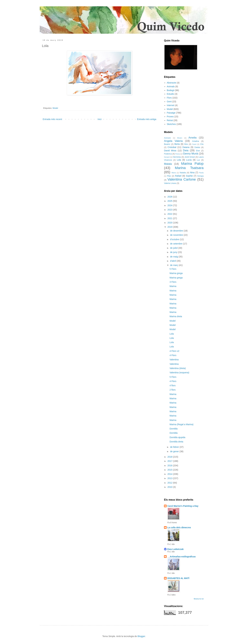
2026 (170, 197)
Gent (169, 102)
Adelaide (167, 138)
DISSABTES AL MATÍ (178, 578)
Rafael (178, 176)
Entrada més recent (52, 119)
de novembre (177, 235)
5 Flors (173, 269)
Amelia (192, 138)
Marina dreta (176, 316)
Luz (198, 160)
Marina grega (176, 273)
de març (174, 265)
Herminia (177, 157)
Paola (201, 173)
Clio (202, 144)
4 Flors (173, 355)
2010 (170, 487)
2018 (170, 457)
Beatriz (167, 144)
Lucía (189, 160)
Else (198, 151)
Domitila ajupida (177, 437)
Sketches (171, 124)
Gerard (167, 157)
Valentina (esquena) (179, 373)
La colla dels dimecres (179, 527)
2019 (170, 227)
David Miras (170, 151)
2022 (170, 214)
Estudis (170, 94)
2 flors (173, 390)
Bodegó (171, 90)
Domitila (174, 429)
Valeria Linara (170, 183)
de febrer (175, 447)
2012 (170, 483)
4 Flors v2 (174, 351)
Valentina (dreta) (178, 368)
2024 (170, 205)
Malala (168, 164)
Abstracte (172, 83)
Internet (171, 105)
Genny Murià (190, 154)
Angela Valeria (173, 141)
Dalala (197, 147)
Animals (171, 86)
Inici (100, 119)
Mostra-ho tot (199, 599)
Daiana (186, 147)
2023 (170, 210)
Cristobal (172, 147)
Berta (177, 144)
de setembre (177, 244)
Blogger (141, 636)
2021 (170, 218)
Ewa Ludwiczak (175, 549)
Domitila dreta (176, 442)
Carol (194, 144)
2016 (170, 465)
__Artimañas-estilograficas (181, 557)
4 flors (173, 385)
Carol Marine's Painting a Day (183, 506)
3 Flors (173, 282)
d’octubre (175, 239)
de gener (175, 451)
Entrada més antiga (147, 119)
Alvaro (180, 138)
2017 (170, 461)
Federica (168, 154)
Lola (179, 160)
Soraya (200, 176)
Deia (186, 150)
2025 (170, 201)
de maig (174, 257)
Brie (186, 144)
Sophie (189, 176)
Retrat (170, 120)
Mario (174, 173)
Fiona (177, 154)
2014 (170, 474)
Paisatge (171, 113)
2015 (170, 470)
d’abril (173, 261)
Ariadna (196, 141)
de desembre (177, 231)
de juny (174, 252)
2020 (170, 223)
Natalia (183, 173)
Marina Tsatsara (189, 168)
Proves (170, 117)
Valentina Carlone (182, 179)
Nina (192, 173)
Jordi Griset (190, 157)
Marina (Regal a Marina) (181, 424)
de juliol (174, 248)
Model (55, 108)
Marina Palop (192, 164)
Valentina (174, 360)
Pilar (169, 176)
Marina (173, 286)
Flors (169, 98)
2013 (170, 478)
